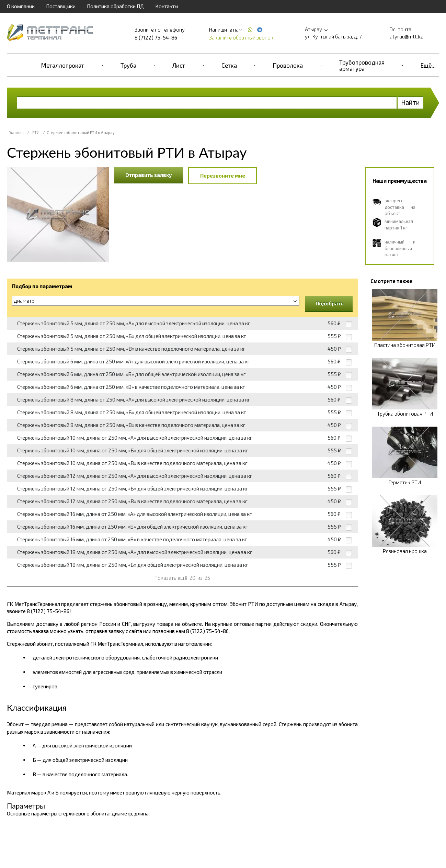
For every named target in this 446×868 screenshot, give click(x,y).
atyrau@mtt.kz (406, 36)
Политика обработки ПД (115, 6)
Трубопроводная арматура (362, 65)
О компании (21, 6)
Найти (410, 102)
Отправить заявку (149, 175)
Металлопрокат (63, 65)
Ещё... (428, 65)
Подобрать (330, 303)
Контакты (167, 6)
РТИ (36, 132)
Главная (16, 132)
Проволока (288, 65)
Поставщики (61, 6)
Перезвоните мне (223, 176)
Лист (179, 65)
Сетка (229, 65)
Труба (128, 65)
